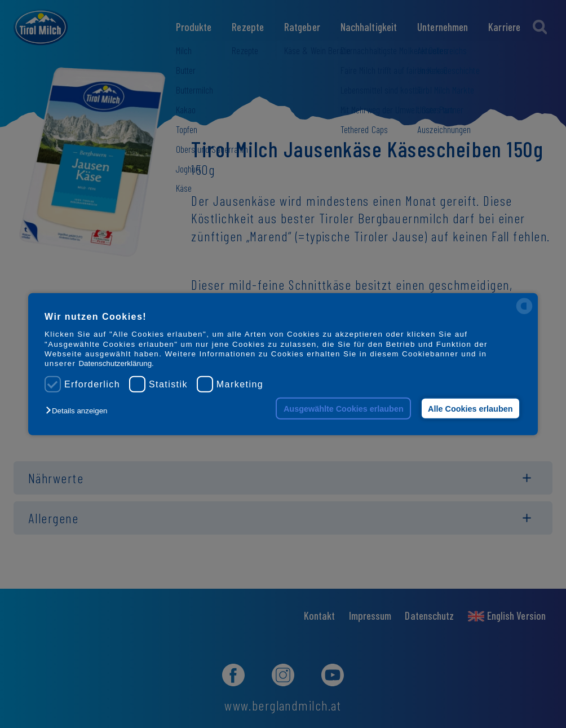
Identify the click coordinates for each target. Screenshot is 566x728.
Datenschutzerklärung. (116, 363)
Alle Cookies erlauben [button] (470, 408)
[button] (79, 411)
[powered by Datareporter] (524, 313)
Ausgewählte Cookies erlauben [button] (344, 408)
